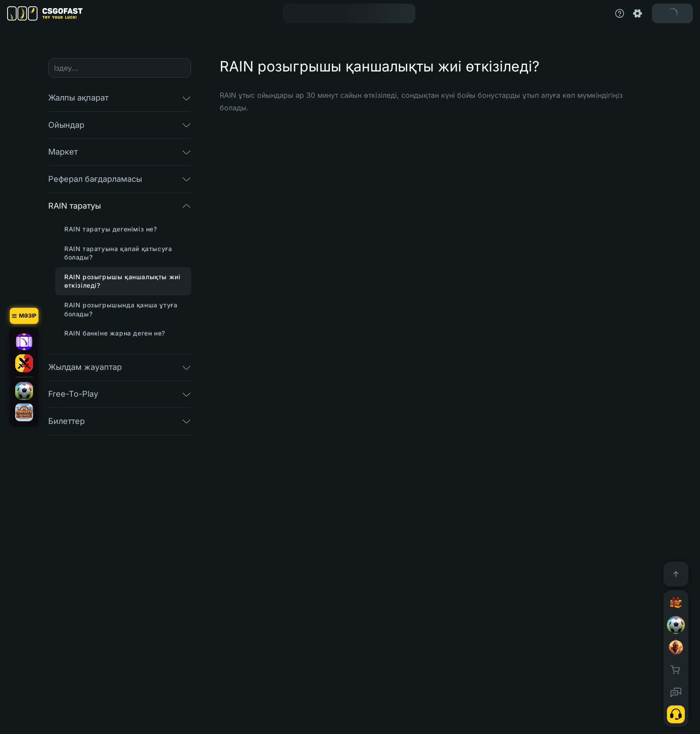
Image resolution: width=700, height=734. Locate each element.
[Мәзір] (24, 316)
